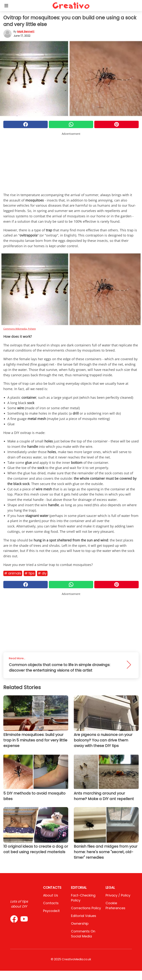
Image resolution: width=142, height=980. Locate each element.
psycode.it (51, 911)
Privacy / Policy (118, 895)
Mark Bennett (26, 32)
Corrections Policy (86, 908)
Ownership (80, 923)
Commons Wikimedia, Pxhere (20, 329)
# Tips (30, 573)
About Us (51, 895)
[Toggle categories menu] (6, 6)
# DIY (42, 573)
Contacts (51, 903)
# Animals (13, 573)
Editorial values (84, 916)
